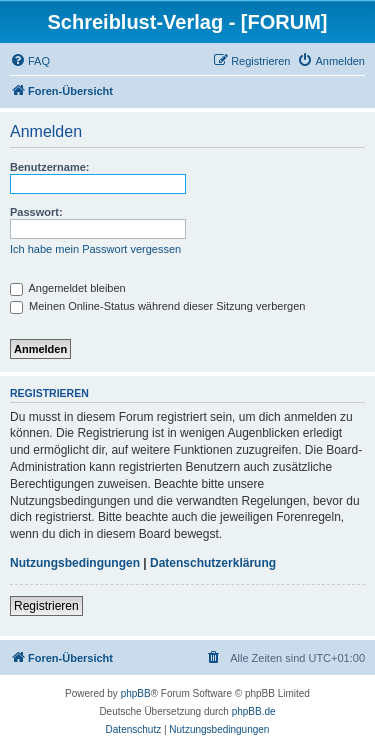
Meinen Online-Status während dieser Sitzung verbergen (157, 306)
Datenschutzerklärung (213, 563)
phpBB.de (254, 711)
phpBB (136, 693)
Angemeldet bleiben (68, 288)
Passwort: (36, 212)
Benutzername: (49, 167)
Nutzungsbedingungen (75, 563)
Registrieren (46, 606)
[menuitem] (30, 61)
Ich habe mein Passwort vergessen (95, 249)
